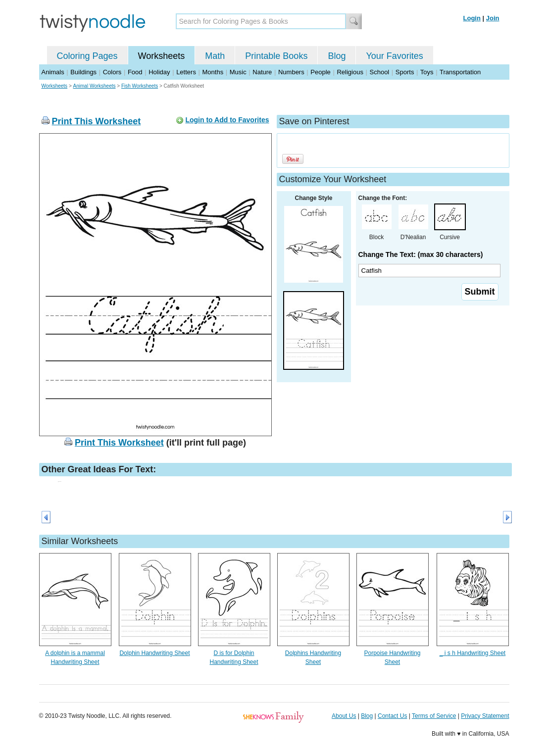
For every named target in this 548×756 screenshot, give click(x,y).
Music (238, 72)
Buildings (83, 72)
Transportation (460, 72)
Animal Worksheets (95, 86)
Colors (112, 72)
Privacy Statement (485, 716)
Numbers (291, 72)
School (380, 72)
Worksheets (162, 56)
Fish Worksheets (140, 86)
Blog (337, 56)
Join (493, 18)
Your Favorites (394, 56)
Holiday (159, 72)
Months (213, 72)
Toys (427, 72)
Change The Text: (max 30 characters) (421, 254)
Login (472, 18)
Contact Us (392, 716)
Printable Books (276, 56)
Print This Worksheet (97, 121)
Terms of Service (434, 716)
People (320, 72)
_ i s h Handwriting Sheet (473, 653)
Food (135, 72)
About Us (344, 716)
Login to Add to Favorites (227, 120)
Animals (53, 72)
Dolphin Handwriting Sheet (154, 653)
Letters (186, 72)
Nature (262, 72)
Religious (350, 72)
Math (215, 56)
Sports (405, 72)
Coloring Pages (87, 56)
